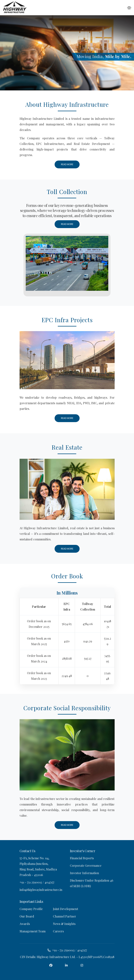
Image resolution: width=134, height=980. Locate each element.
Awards (25, 924)
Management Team (33, 931)
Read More (67, 164)
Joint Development (66, 909)
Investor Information (84, 873)
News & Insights (64, 924)
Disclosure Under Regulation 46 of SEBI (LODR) (92, 883)
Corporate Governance (86, 865)
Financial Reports (82, 858)
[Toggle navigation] (129, 8)
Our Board (27, 916)
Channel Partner (64, 916)
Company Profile (31, 909)
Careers (58, 931)
